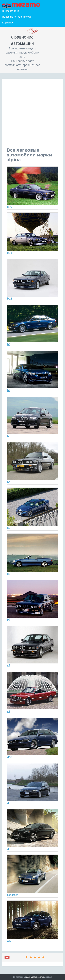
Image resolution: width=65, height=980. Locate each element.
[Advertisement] (32, 115)
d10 (32, 738)
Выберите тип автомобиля (17, 17)
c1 (32, 647)
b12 (32, 280)
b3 (32, 325)
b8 (32, 555)
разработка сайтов (35, 977)
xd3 (32, 922)
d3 (32, 784)
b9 (32, 601)
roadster (32, 876)
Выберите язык (11, 11)
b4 (32, 371)
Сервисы (8, 22)
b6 (32, 463)
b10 (32, 188)
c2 (32, 692)
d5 (32, 830)
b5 (32, 417)
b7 (32, 509)
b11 (32, 234)
